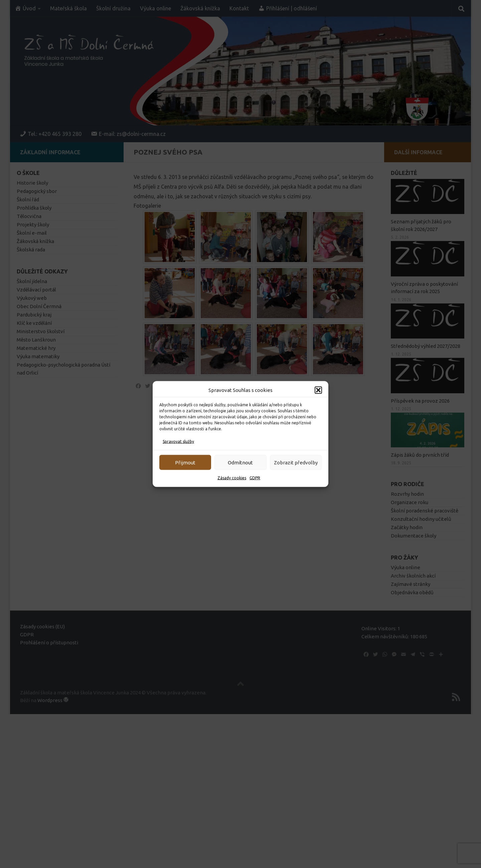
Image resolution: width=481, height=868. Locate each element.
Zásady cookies (232, 478)
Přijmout (185, 462)
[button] (318, 390)
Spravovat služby (178, 442)
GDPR (255, 478)
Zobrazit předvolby (296, 462)
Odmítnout (240, 462)
